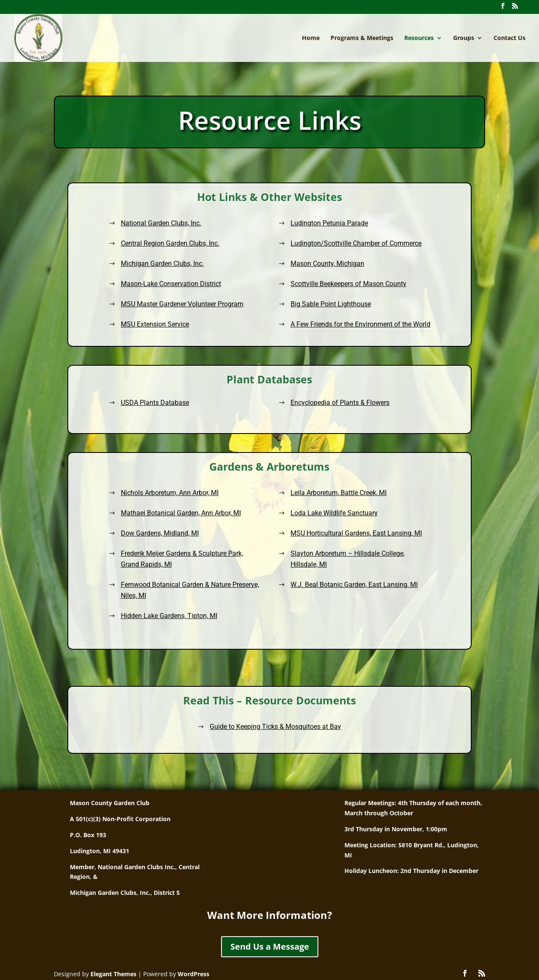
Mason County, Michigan (322, 264)
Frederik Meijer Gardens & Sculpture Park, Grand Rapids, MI (218, 556)
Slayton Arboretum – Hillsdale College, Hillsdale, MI (315, 556)
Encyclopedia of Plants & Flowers (311, 401)
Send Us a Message (270, 947)
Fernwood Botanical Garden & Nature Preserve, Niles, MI (223, 574)
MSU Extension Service (166, 319)
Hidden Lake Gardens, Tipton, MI (211, 589)
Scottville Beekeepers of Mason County (341, 282)
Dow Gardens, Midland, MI (205, 541)
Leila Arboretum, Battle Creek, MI (310, 517)
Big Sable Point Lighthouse (325, 301)
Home (311, 38)
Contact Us (510, 38)
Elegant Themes (113, 974)
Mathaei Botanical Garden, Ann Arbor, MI (218, 529)
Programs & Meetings (362, 38)
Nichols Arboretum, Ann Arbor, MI (211, 517)
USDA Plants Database (203, 401)
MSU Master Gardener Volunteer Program (190, 301)
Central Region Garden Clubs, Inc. (179, 245)
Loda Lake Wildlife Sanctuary (307, 529)
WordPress (193, 974)
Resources (419, 38)
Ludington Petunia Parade (324, 227)
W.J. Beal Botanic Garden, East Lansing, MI (319, 571)
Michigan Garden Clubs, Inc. (172, 264)
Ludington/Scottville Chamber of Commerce (348, 245)
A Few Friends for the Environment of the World (352, 319)
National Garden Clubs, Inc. (171, 227)
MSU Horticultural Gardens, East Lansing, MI (320, 541)
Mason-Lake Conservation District (180, 282)
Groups (464, 38)
